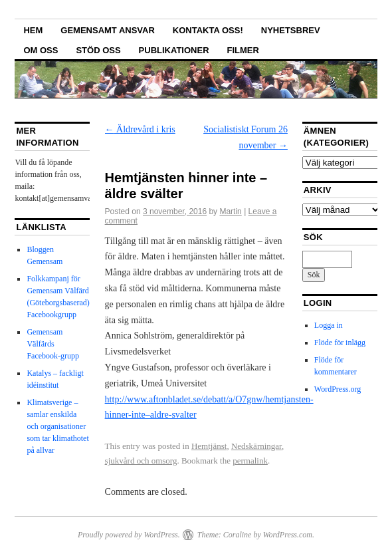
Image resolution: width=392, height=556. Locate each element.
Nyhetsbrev (291, 30)
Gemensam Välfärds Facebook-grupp (53, 344)
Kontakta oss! (208, 30)
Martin (230, 211)
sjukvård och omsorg (141, 461)
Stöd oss (98, 50)
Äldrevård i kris (140, 129)
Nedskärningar (256, 446)
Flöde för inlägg (340, 343)
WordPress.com (288, 535)
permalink (250, 461)
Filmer (243, 50)
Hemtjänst (209, 446)
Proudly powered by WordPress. (129, 535)
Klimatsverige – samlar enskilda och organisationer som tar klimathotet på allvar (57, 426)
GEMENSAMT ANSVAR (108, 30)
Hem (33, 30)
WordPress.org (338, 389)
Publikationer (174, 50)
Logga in (329, 325)
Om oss (41, 50)
